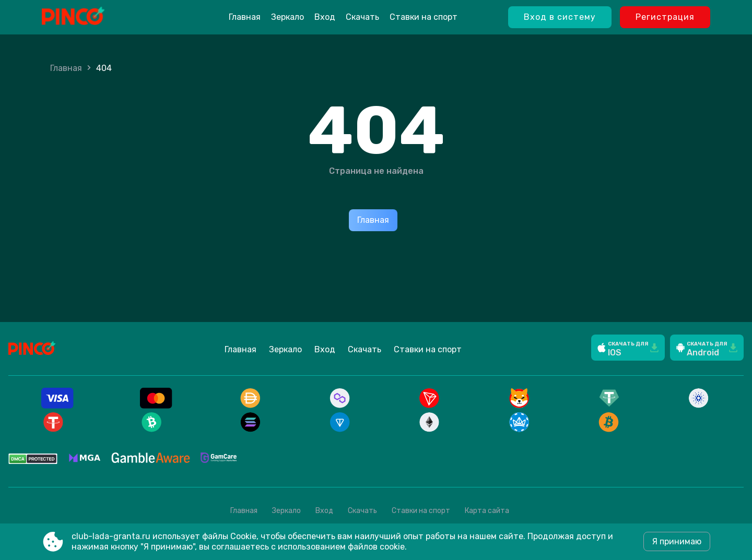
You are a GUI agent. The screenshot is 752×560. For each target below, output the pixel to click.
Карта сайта (487, 511)
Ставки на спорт (424, 17)
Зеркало (287, 17)
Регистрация (665, 17)
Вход (325, 17)
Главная (245, 17)
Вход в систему (560, 17)
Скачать (362, 17)
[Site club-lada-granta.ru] (99, 17)
